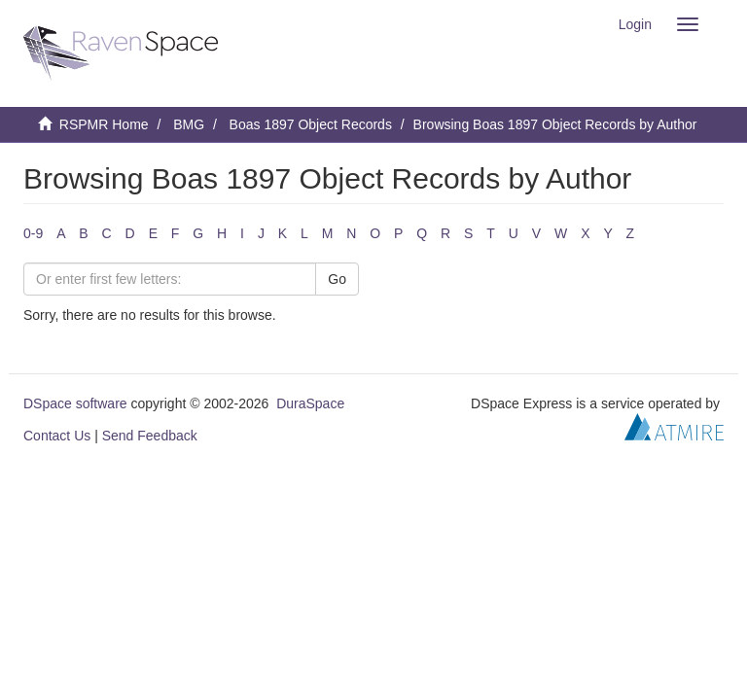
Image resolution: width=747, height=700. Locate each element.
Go (337, 279)
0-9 (33, 233)
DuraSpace (310, 403)
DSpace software (75, 403)
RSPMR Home (104, 124)
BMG (189, 124)
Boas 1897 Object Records (311, 124)
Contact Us (57, 436)
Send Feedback (150, 436)
